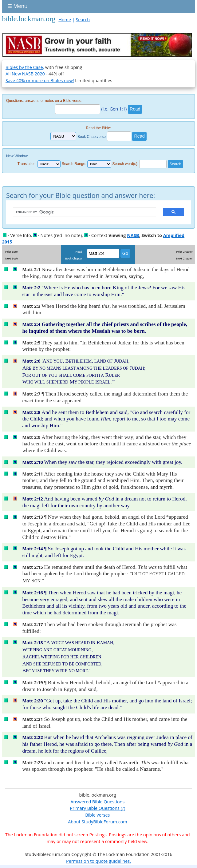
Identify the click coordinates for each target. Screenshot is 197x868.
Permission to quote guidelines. (98, 861)
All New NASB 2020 (25, 74)
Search (83, 20)
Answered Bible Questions (97, 802)
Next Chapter (185, 259)
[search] (81, 212)
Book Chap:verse (92, 136)
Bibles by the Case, (25, 67)
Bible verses (97, 815)
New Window (17, 156)
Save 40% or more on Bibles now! (40, 80)
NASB (133, 235)
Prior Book (12, 252)
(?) (122, 808)
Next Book (12, 259)
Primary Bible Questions (95, 808)
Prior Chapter (184, 252)
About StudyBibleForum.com (97, 822)
